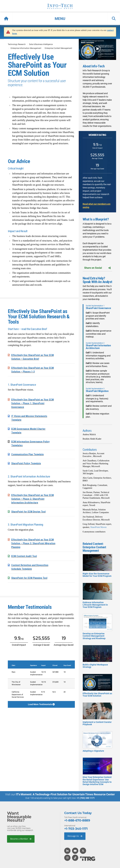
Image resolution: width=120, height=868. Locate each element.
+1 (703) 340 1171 (86, 798)
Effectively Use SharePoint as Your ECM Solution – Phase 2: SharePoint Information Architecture (32, 499)
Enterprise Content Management (58, 48)
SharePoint (95, 527)
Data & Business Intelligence (41, 44)
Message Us (75, 836)
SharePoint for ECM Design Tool (28, 512)
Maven (103, 527)
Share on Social (97, 268)
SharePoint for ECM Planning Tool (29, 578)
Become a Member (21, 839)
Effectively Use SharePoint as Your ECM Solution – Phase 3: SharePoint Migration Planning (33, 543)
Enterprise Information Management (26, 48)
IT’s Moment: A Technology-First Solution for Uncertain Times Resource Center (65, 794)
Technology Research (17, 44)
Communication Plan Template (27, 454)
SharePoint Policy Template (26, 463)
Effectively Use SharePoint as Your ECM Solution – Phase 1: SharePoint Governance (32, 403)
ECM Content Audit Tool (24, 556)
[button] (60, 19)
